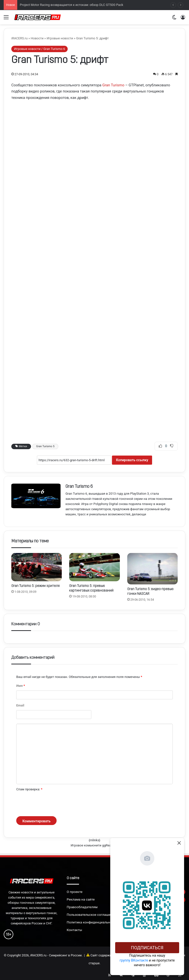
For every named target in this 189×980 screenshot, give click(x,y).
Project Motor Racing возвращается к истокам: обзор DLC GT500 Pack (71, 5)
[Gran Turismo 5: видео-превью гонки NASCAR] (152, 569)
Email (20, 705)
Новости (37, 38)
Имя (21, 686)
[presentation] (54, 804)
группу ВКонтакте (134, 960)
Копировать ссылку (132, 460)
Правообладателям (82, 907)
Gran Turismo (113, 85)
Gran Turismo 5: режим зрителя (35, 586)
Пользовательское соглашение (91, 915)
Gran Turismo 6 (79, 487)
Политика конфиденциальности (92, 922)
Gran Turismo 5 (45, 446)
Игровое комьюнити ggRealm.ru (94, 845)
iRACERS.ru (19, 38)
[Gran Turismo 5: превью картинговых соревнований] (94, 567)
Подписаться (147, 948)
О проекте (75, 892)
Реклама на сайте (81, 899)
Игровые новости (60, 38)
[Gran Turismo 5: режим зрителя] (37, 567)
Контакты (74, 930)
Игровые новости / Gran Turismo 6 (39, 49)
